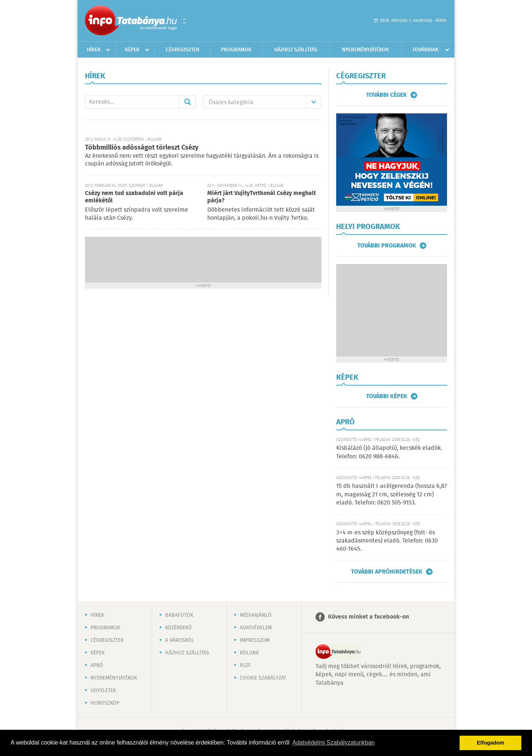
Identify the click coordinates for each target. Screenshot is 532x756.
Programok (236, 50)
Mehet (187, 102)
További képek (387, 396)
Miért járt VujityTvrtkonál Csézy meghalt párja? (262, 197)
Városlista (184, 21)
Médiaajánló (256, 615)
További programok (387, 246)
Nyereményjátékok (366, 50)
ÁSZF (245, 666)
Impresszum (255, 640)
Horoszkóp (105, 703)
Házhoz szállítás (296, 50)
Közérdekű (178, 628)
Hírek (94, 50)
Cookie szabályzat (263, 678)
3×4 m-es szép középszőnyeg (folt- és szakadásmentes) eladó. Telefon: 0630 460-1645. (387, 541)
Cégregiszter (183, 50)
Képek (132, 50)
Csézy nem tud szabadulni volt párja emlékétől (134, 197)
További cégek (386, 95)
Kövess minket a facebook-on (369, 617)
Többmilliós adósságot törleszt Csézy (142, 148)
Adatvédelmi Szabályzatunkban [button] (333, 743)
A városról (180, 640)
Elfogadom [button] (491, 743)
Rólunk (249, 653)
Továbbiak (425, 50)
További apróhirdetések (387, 572)
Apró (97, 666)
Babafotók (179, 615)
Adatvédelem (256, 628)
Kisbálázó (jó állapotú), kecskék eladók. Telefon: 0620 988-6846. (389, 452)
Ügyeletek (103, 691)
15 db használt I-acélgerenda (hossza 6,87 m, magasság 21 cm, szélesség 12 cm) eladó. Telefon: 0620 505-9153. (392, 495)
